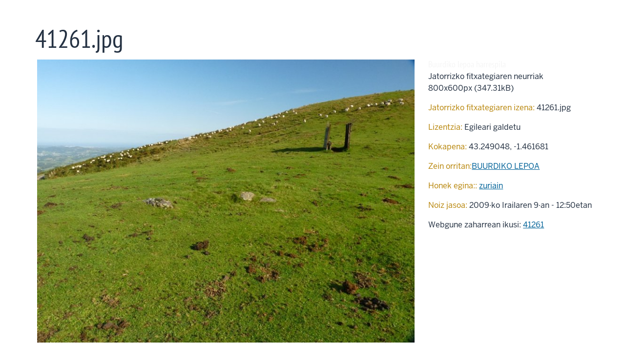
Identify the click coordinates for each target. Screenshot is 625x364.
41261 (533, 225)
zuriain (491, 186)
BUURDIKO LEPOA (506, 166)
